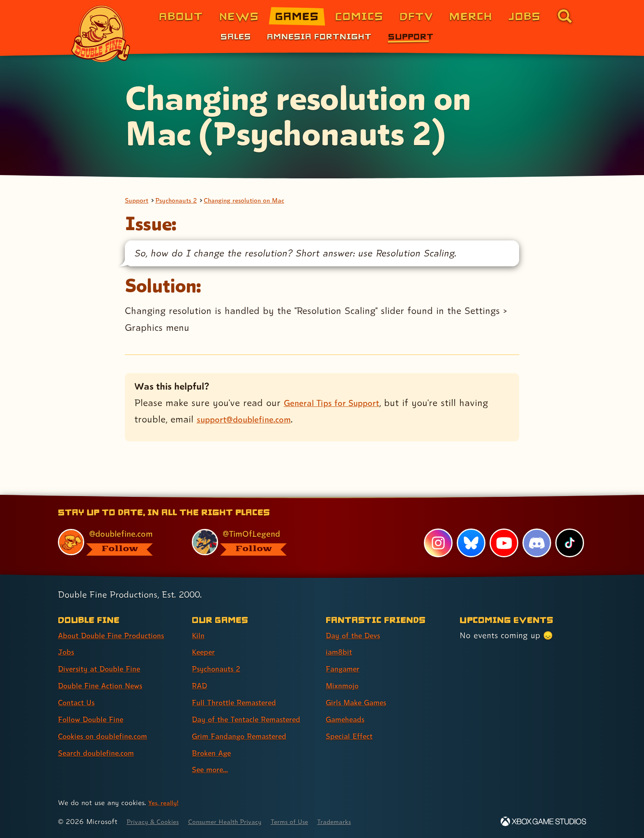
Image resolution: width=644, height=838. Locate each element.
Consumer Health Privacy (237, 822)
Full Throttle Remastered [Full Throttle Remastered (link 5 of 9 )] (239, 703)
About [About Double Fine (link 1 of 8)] (181, 16)
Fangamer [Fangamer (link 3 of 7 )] (345, 669)
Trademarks (358, 822)
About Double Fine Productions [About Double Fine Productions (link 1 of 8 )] (117, 635)
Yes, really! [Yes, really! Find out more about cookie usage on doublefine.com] (165, 803)
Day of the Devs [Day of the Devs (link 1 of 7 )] (356, 635)
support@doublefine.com (250, 420)
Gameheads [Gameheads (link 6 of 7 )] (348, 719)
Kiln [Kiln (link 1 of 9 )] (199, 635)
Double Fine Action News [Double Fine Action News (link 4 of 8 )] (105, 686)
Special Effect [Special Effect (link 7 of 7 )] (352, 736)
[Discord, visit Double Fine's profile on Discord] (536, 543)
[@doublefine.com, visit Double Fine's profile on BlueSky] (115, 542)
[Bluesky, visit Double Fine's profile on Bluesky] (470, 543)
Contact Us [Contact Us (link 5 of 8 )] (79, 703)
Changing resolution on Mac (259, 201)
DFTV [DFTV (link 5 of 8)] (416, 16)
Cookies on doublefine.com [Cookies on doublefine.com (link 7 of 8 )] (108, 736)
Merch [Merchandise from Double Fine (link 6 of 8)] (471, 16)
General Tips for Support (338, 403)
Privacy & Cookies (156, 822)
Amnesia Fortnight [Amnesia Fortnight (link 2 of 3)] (319, 36)
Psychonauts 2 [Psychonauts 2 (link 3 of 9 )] (219, 669)
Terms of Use (308, 822)
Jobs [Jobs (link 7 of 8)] (525, 16)
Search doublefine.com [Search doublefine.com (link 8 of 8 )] (101, 753)
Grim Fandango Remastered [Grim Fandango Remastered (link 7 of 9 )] (246, 736)
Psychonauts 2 (182, 201)
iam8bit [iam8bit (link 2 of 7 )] (340, 652)
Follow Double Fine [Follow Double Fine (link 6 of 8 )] (94, 719)
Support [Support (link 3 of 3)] (411, 36)
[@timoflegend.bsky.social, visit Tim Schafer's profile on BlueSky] (249, 542)
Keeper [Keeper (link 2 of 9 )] (205, 652)
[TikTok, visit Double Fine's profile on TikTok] (569, 543)
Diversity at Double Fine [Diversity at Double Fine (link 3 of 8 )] (104, 669)
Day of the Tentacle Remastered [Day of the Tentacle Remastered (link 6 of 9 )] (253, 719)
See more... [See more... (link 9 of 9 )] (212, 770)
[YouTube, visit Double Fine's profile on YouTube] (503, 543)
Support (138, 201)
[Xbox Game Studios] (543, 822)
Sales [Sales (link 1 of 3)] (236, 36)
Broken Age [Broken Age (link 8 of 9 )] (214, 753)
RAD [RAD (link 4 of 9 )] (201, 686)
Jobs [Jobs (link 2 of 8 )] (67, 652)
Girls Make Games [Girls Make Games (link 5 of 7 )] (360, 703)
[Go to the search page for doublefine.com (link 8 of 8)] (565, 16)
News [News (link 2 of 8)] (239, 16)
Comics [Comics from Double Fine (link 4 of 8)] (359, 16)
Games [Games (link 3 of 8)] (297, 16)
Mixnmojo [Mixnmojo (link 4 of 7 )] (345, 686)
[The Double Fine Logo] (101, 34)
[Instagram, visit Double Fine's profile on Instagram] (437, 543)
